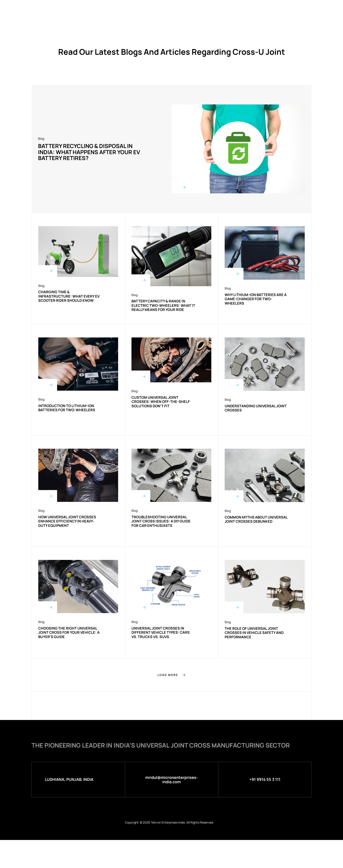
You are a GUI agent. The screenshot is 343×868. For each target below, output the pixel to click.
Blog (221, 9)
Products (149, 9)
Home (99, 9)
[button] (171, 699)
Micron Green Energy (187, 9)
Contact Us (244, 9)
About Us (121, 9)
